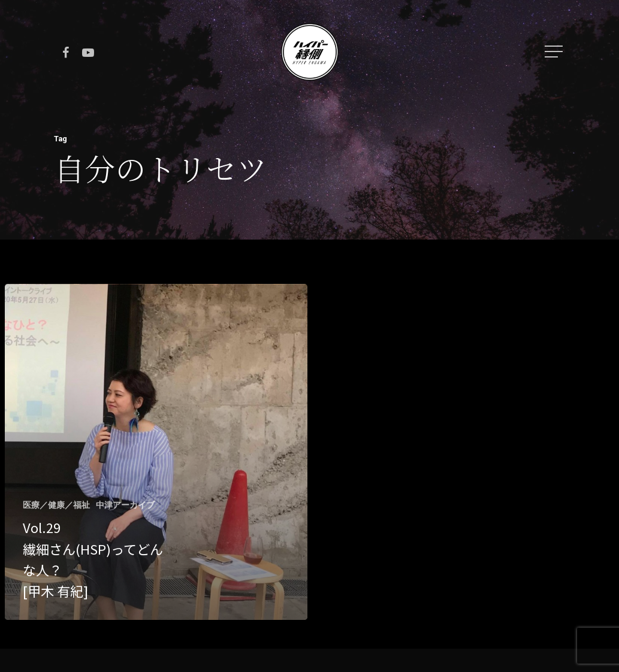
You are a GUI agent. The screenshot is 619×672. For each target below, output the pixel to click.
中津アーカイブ (125, 505)
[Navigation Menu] (555, 52)
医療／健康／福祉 (56, 505)
